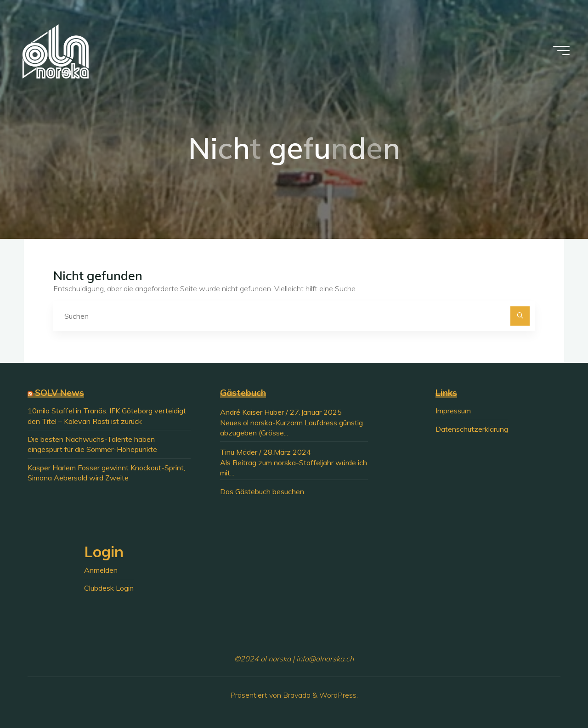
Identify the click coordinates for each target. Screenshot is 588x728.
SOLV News (59, 393)
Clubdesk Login (109, 588)
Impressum (453, 411)
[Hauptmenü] (561, 51)
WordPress (338, 695)
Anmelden (101, 570)
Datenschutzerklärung (472, 429)
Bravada (296, 695)
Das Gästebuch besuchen (262, 491)
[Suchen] (520, 316)
